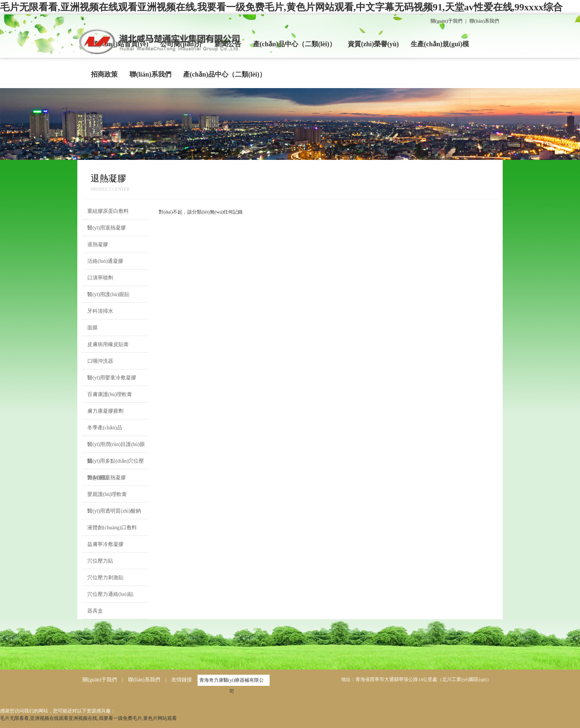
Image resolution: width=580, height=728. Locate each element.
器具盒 (95, 611)
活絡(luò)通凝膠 (105, 261)
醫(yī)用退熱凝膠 (107, 228)
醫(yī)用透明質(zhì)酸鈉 (114, 511)
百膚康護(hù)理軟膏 (110, 394)
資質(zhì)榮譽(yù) (373, 44)
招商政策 (104, 74)
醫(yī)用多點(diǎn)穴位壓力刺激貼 (116, 464)
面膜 (92, 328)
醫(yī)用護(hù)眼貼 (108, 294)
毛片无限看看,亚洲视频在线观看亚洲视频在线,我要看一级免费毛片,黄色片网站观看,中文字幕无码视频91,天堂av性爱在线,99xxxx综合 (281, 7)
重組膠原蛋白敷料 (108, 211)
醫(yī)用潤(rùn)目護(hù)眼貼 (116, 447)
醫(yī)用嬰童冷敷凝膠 (112, 378)
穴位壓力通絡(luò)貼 (110, 594)
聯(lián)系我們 (484, 21)
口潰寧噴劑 (100, 278)
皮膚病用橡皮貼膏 (108, 344)
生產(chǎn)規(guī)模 (440, 44)
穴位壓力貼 (100, 561)
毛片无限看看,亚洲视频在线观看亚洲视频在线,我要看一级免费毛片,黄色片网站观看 (88, 718)
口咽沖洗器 (100, 361)
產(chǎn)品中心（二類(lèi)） (294, 44)
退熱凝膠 (98, 244)
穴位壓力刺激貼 (105, 578)
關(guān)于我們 (446, 21)
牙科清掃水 (100, 311)
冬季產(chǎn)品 (105, 428)
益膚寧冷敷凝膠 (105, 544)
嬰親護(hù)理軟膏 (107, 494)
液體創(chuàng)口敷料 (112, 528)
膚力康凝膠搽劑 (105, 411)
